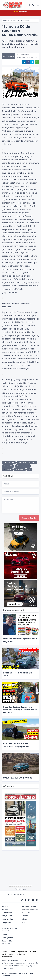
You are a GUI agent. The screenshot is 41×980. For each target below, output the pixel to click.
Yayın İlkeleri (22, 952)
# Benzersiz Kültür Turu (27, 462)
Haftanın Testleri (29, 907)
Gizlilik (4, 954)
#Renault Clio (9, 462)
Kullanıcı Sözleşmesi (17, 954)
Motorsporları (7, 919)
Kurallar (33, 952)
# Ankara (7, 470)
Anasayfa (6, 20)
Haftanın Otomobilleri (21, 20)
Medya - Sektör (8, 916)
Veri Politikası (7, 957)
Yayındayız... (20, 12)
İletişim (4, 952)
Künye (25, 919)
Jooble (25, 916)
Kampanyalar (7, 922)
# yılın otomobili (23, 466)
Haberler (5, 907)
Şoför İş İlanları (8, 938)
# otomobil (8, 466)
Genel (25, 922)
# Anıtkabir (20, 470)
